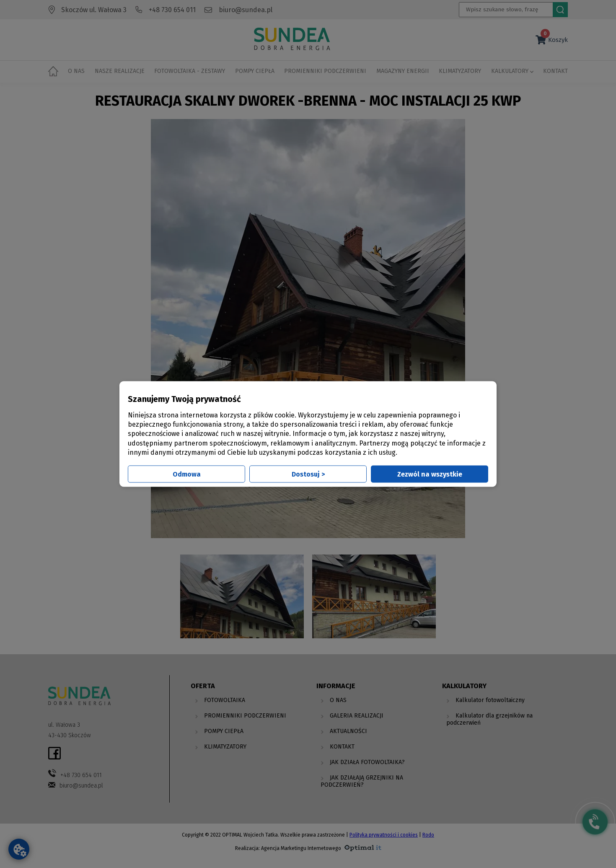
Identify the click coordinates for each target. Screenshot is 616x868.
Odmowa (187, 474)
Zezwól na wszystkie (430, 474)
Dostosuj (308, 474)
